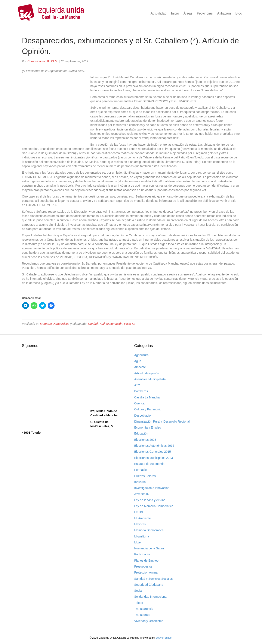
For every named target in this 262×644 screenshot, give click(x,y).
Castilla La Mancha (147, 397)
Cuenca (139, 403)
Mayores (140, 524)
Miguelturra (142, 536)
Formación (141, 470)
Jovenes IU (142, 494)
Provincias (205, 13)
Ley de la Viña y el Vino (150, 500)
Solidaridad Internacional (151, 597)
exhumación (114, 324)
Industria (140, 482)
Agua (138, 361)
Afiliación (224, 13)
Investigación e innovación (152, 488)
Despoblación (143, 416)
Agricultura (141, 355)
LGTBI (139, 512)
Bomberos (141, 391)
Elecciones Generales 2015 (153, 452)
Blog (239, 13)
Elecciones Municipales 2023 (154, 458)
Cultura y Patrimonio (148, 409)
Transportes (142, 615)
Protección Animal (146, 572)
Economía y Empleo (148, 427)
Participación (143, 554)
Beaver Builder (164, 638)
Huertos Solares (145, 476)
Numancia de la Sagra (149, 548)
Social (138, 591)
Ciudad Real (96, 324)
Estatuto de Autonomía (150, 464)
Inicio (175, 13)
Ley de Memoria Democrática (154, 506)
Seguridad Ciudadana (149, 585)
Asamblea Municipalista (150, 379)
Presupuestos (144, 566)
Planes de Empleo (147, 561)
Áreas (188, 13)
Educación (141, 433)
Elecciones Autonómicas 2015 (154, 446)
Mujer (138, 542)
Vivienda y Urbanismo (149, 621)
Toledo (139, 603)
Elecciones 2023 (145, 440)
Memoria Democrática (55, 324)
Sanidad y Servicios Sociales (154, 579)
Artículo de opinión (147, 373)
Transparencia (144, 609)
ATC (137, 385)
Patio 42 (130, 324)
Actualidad (159, 13)
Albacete (140, 367)
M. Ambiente (143, 518)
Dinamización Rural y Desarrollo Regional (162, 422)
